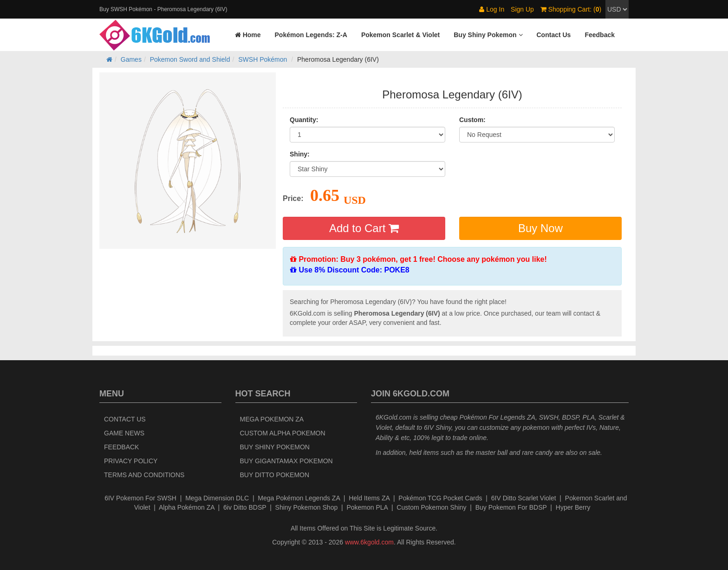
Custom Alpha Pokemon (283, 433)
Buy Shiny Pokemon (275, 447)
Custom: (472, 120)
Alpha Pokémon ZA (187, 507)
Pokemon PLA (367, 507)
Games (131, 59)
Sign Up (522, 9)
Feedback (121, 447)
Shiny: (300, 154)
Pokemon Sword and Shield (190, 59)
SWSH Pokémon (263, 59)
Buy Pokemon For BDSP (511, 507)
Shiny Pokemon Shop (307, 507)
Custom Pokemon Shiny (431, 507)
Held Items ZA (369, 498)
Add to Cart (364, 228)
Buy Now (540, 228)
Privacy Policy (131, 461)
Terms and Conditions (144, 475)
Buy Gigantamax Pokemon (286, 461)
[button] (488, 35)
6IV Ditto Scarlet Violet (524, 498)
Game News (124, 433)
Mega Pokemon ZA (272, 419)
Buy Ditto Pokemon (275, 475)
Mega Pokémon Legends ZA (299, 498)
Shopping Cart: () (571, 9)
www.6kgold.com (369, 542)
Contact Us (125, 419)
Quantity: (304, 120)
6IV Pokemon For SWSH (140, 498)
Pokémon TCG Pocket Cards (440, 498)
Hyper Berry (573, 507)
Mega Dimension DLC (217, 498)
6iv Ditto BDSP (245, 507)
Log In (492, 9)
